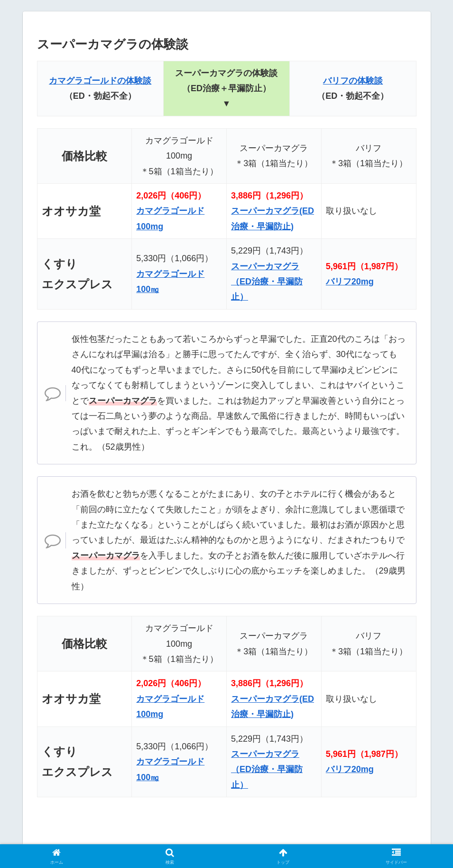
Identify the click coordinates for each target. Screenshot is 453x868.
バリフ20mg (350, 282)
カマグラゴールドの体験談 (100, 81)
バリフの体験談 (353, 81)
